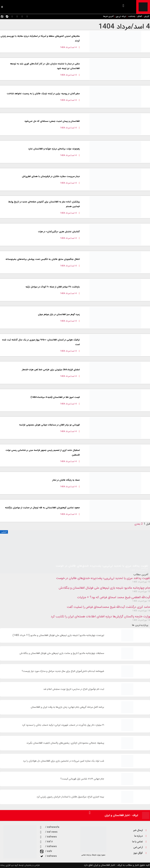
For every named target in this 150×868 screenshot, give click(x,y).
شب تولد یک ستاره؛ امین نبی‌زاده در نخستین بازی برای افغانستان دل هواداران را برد (64, 761)
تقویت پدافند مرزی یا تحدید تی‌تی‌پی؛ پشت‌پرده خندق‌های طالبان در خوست (103, 578)
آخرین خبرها (108, 16)
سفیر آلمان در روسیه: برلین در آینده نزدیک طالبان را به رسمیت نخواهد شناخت (43, 94)
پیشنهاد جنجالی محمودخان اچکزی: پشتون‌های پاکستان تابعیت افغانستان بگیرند (65, 743)
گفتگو (140, 16)
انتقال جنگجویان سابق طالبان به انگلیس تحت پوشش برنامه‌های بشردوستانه (43, 259)
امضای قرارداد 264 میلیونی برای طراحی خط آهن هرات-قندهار (51, 370)
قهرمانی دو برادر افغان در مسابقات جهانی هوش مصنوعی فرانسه (49, 425)
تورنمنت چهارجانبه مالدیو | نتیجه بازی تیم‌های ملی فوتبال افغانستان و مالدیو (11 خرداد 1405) (58, 635)
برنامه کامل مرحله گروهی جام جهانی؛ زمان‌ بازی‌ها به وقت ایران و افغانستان (67, 707)
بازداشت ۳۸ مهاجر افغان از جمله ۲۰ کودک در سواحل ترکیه (53, 287)
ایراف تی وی (121, 16)
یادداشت (132, 16)
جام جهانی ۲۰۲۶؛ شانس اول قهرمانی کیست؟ (82, 779)
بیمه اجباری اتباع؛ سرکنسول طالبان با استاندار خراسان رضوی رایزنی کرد (70, 797)
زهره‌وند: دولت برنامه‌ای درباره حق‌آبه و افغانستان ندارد (54, 149)
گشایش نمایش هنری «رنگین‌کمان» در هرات (59, 232)
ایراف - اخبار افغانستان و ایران (121, 815)
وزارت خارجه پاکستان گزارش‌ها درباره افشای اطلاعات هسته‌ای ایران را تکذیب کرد (100, 616)
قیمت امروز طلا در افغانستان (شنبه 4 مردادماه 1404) (55, 397)
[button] (123, 6)
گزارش (147, 16)
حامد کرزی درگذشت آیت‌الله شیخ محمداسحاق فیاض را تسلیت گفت (108, 607)
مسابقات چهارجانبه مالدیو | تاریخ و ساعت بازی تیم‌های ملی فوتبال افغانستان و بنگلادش (62, 653)
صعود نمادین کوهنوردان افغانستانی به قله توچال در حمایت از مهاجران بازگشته (42, 508)
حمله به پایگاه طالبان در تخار (66, 480)
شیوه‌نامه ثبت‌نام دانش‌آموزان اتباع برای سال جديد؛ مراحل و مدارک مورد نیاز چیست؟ (63, 671)
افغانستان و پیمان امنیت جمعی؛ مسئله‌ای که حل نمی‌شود (52, 121)
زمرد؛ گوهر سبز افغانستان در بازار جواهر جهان (59, 314)
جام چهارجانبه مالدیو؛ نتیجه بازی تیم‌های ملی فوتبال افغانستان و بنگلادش (104, 588)
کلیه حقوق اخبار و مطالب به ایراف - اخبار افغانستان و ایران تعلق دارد (117, 865)
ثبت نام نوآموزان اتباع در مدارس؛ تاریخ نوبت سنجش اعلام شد (74, 689)
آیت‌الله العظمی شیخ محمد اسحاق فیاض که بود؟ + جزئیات (114, 597)
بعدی (137, 524)
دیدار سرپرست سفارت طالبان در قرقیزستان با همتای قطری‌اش (51, 176)
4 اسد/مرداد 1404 (124, 27)
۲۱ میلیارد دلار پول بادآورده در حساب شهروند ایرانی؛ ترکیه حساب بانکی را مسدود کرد (63, 725)
